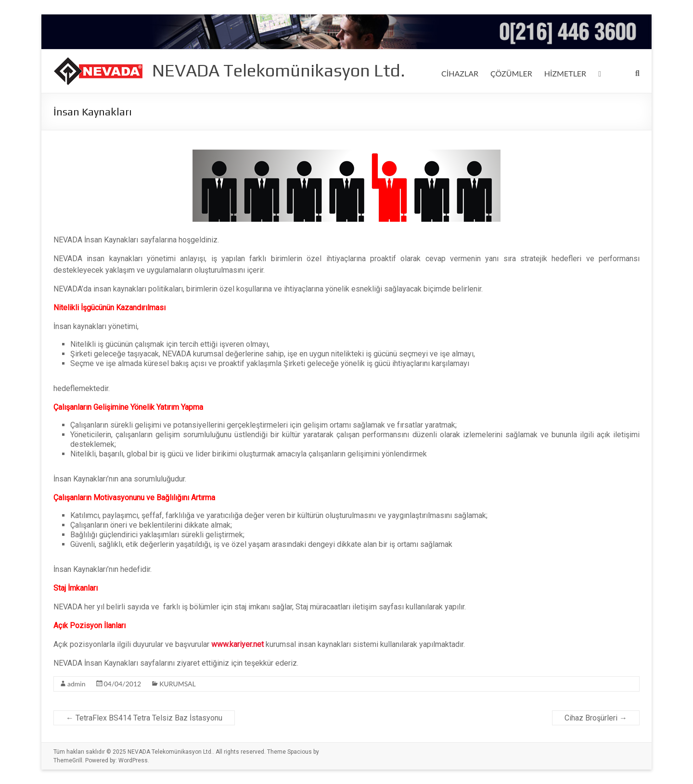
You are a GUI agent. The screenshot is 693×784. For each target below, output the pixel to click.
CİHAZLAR (460, 73)
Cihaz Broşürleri (596, 718)
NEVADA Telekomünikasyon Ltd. (279, 70)
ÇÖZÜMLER (513, 73)
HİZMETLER (569, 73)
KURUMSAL (175, 684)
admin (77, 684)
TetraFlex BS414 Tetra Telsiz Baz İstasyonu (144, 718)
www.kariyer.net (237, 644)
